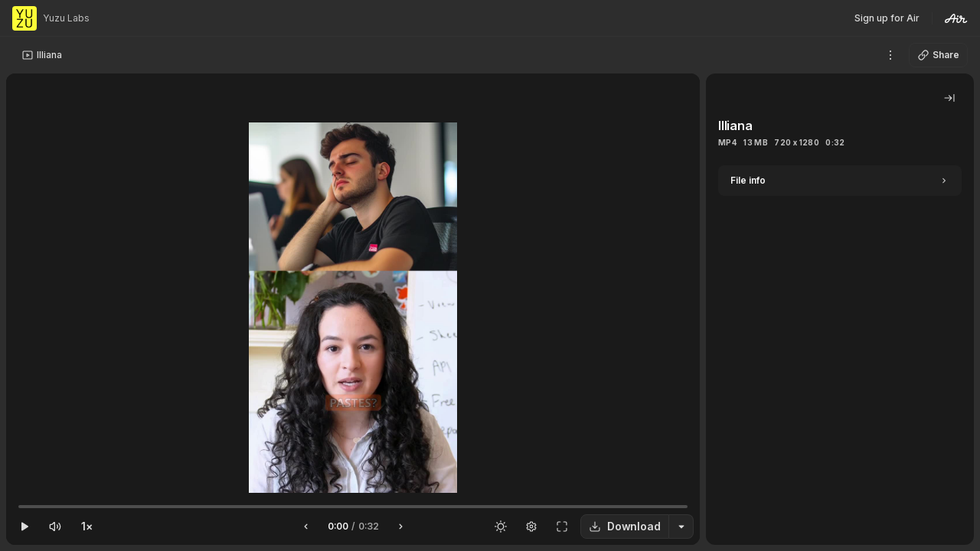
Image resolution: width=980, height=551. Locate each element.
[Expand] (840, 181)
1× (87, 526)
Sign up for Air (887, 18)
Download (625, 526)
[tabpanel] (840, 355)
